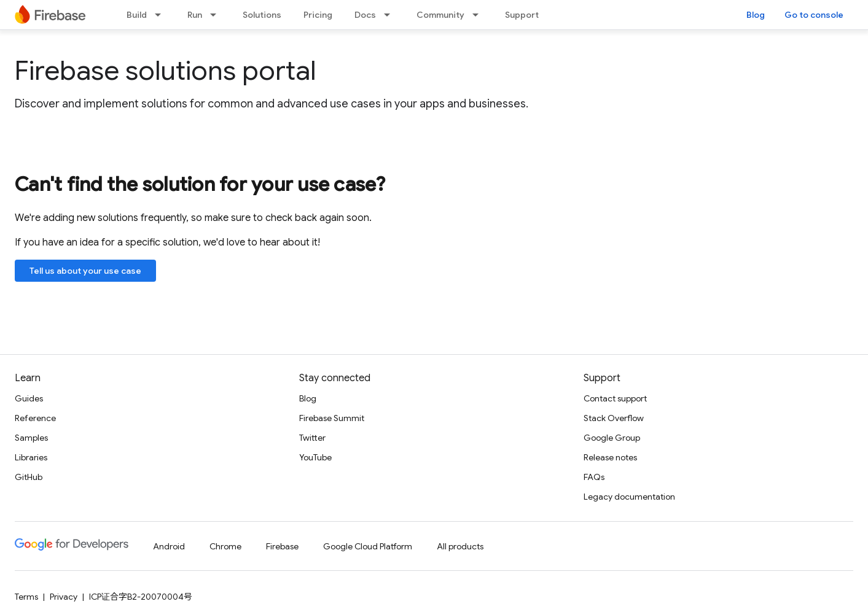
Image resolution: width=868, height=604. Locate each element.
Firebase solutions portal (165, 71)
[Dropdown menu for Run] (217, 15)
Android (169, 546)
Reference (35, 418)
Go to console (814, 15)
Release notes (610, 457)
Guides (29, 398)
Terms (26, 597)
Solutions (262, 15)
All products (460, 546)
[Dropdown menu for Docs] (391, 15)
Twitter (312, 438)
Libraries (31, 457)
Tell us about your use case (85, 271)
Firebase (282, 546)
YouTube (315, 457)
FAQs (594, 477)
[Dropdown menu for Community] (479, 15)
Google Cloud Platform (368, 546)
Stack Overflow (614, 418)
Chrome (225, 546)
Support (522, 15)
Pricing (318, 15)
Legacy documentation (629, 497)
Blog (756, 15)
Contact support (615, 398)
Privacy (64, 597)
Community (440, 15)
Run (195, 15)
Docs (365, 15)
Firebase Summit (332, 418)
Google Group (612, 438)
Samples (31, 438)
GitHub (29, 477)
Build (137, 15)
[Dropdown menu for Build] (162, 15)
